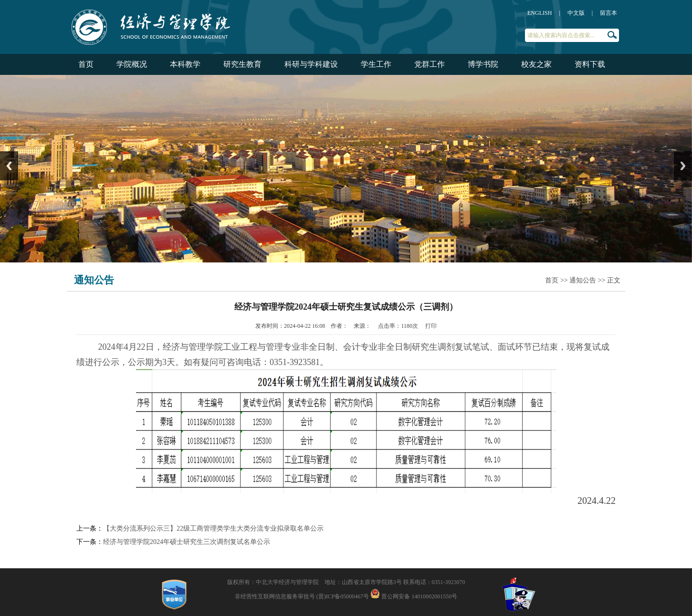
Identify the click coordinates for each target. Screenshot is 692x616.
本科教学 (185, 64)
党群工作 (430, 64)
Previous (9, 166)
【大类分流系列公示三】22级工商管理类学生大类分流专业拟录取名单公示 (213, 528)
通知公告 (583, 280)
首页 (86, 64)
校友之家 (536, 64)
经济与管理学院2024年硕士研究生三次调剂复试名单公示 (187, 542)
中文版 (576, 13)
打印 (431, 326)
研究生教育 (242, 64)
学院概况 (132, 64)
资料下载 (590, 64)
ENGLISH (540, 13)
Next (683, 166)
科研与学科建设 (311, 64)
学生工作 (376, 64)
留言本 (608, 13)
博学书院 (483, 64)
